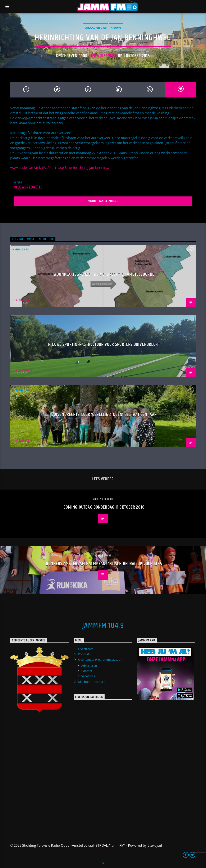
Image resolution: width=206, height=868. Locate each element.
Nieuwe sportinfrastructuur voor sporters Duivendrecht (104, 344)
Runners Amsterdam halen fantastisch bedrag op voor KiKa (104, 564)
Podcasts (84, 654)
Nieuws (116, 28)
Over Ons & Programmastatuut (100, 660)
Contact (87, 671)
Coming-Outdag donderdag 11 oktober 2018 (104, 507)
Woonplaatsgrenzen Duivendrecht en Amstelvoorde (104, 274)
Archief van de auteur (103, 201)
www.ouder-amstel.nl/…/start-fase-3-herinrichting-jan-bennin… (59, 168)
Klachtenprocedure (92, 682)
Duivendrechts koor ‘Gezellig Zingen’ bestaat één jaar (104, 415)
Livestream (86, 649)
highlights (20, 249)
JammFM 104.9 (103, 626)
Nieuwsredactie (103, 56)
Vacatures (88, 676)
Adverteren (89, 666)
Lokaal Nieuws (96, 28)
